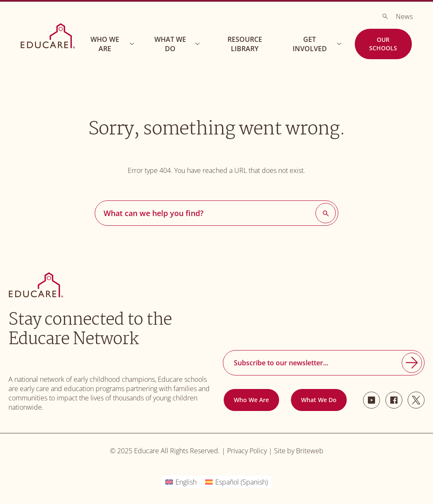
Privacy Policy (247, 451)
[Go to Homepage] (48, 36)
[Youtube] (371, 400)
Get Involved (318, 44)
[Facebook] (394, 400)
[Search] (385, 16)
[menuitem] (181, 482)
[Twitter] (416, 400)
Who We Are (113, 44)
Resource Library (245, 44)
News (404, 16)
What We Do (178, 44)
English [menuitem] (186, 482)
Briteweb (310, 451)
